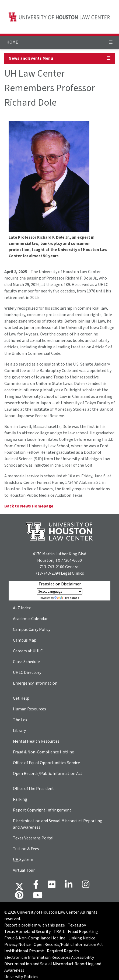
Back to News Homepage (29, 506)
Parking (20, 799)
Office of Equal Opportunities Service (46, 763)
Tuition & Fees (26, 849)
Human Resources (29, 709)
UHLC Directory (27, 673)
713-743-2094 (48, 573)
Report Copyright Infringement (42, 810)
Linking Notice (82, 938)
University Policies (21, 977)
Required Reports (63, 951)
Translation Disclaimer (60, 584)
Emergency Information (35, 683)
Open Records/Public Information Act (48, 774)
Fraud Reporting (83, 932)
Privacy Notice (17, 945)
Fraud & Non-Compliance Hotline (43, 752)
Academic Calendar (30, 619)
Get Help (21, 698)
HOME (12, 42)
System (23, 860)
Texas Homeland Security (27, 932)
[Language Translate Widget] (60, 591)
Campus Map (25, 640)
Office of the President (34, 789)
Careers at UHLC (28, 651)
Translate (67, 598)
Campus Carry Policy (32, 630)
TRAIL (59, 932)
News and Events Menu (31, 58)
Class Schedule (26, 662)
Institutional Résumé (24, 951)
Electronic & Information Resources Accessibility (49, 957)
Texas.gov (77, 925)
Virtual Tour (24, 870)
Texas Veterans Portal (33, 838)
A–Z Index (22, 608)
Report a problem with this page (35, 925)
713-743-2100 (52, 567)
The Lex (20, 720)
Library (19, 731)
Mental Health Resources (36, 741)
